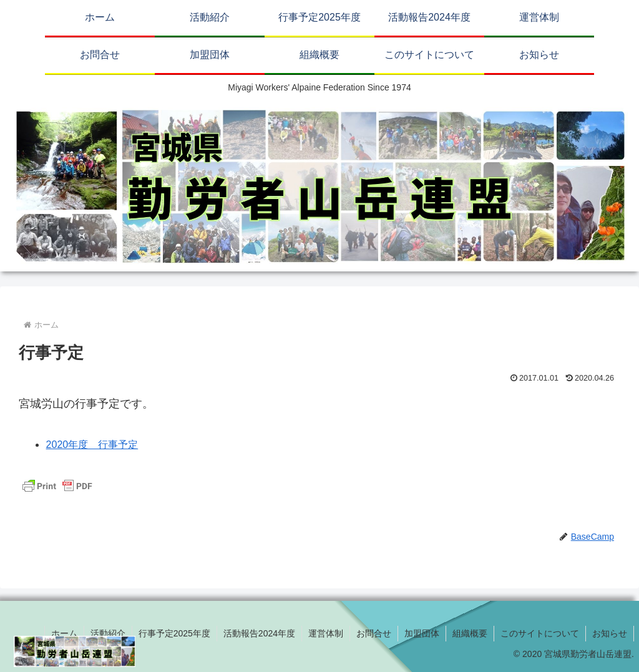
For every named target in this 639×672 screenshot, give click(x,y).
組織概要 (470, 633)
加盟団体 (422, 633)
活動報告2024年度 (259, 633)
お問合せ (374, 633)
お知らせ (610, 633)
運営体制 (326, 633)
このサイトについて (540, 633)
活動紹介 (108, 633)
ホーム (64, 633)
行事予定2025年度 (174, 633)
